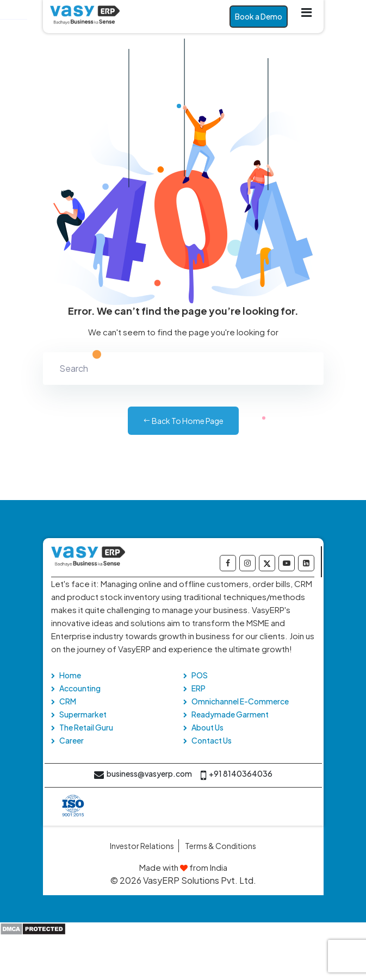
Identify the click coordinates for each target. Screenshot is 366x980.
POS (200, 675)
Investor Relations (142, 846)
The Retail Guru (86, 727)
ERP (198, 688)
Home (70, 675)
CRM (68, 701)
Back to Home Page (183, 421)
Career (72, 740)
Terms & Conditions (221, 846)
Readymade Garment (230, 714)
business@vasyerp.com (143, 775)
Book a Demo (259, 16)
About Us (207, 727)
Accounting (80, 688)
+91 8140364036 (237, 775)
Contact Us (212, 740)
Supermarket (83, 714)
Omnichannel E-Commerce (240, 701)
